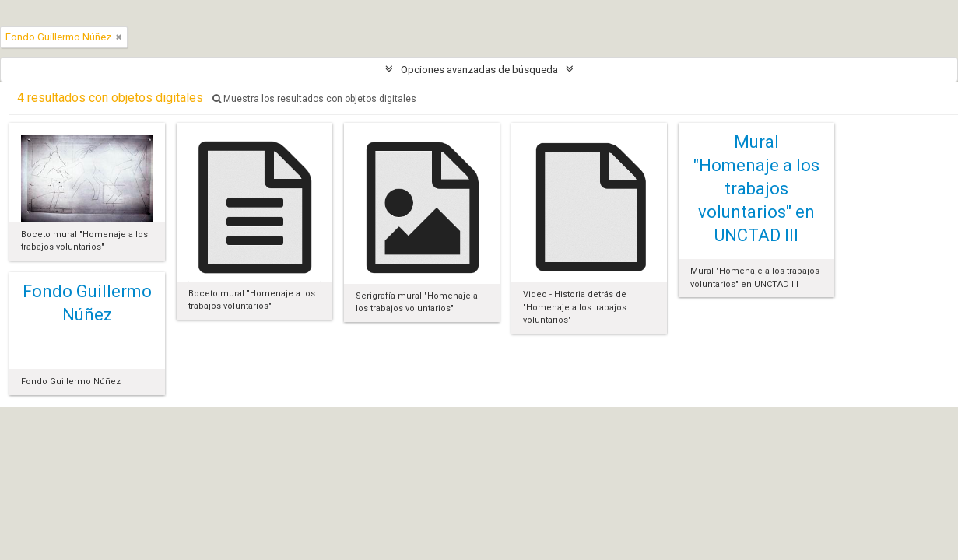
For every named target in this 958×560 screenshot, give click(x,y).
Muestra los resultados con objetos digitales (314, 99)
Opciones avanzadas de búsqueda (479, 70)
